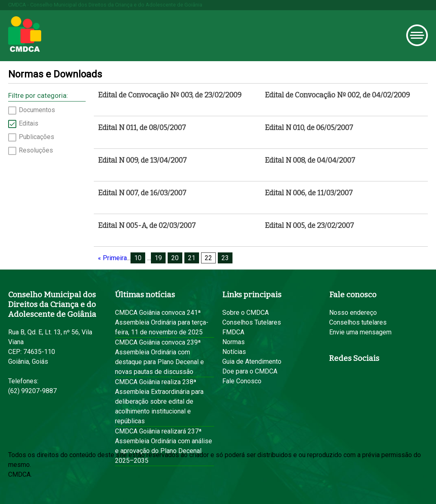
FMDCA (233, 332)
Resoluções (36, 150)
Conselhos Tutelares (252, 322)
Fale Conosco (242, 381)
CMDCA (25, 34)
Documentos (37, 110)
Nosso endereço (353, 313)
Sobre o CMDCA (246, 313)
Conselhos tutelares (358, 322)
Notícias (234, 352)
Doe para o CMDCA (250, 371)
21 (192, 258)
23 (225, 258)
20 (175, 258)
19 (158, 258)
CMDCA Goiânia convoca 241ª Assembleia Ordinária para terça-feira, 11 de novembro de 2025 (162, 322)
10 (138, 258)
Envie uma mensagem (360, 332)
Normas (233, 342)
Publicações (37, 137)
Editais (29, 124)
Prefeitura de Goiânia (105, 34)
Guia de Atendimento (252, 361)
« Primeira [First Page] (112, 258)
